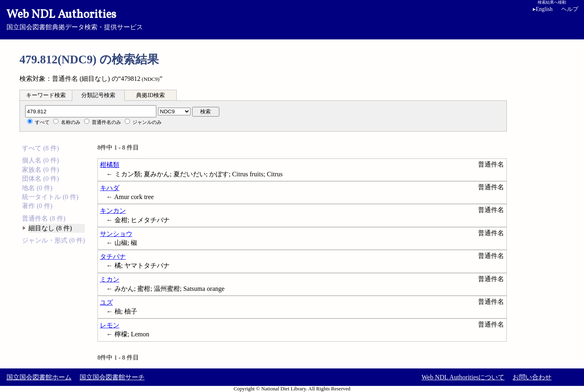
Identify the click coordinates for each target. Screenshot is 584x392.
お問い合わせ (532, 377)
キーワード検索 (46, 95)
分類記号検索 (98, 95)
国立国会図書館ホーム (39, 377)
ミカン (110, 279)
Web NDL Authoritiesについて (463, 377)
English (544, 9)
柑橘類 (110, 165)
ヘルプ (570, 9)
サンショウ (116, 234)
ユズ (106, 302)
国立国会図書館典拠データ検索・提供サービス (292, 19)
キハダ (110, 188)
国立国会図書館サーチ (112, 377)
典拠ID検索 (150, 95)
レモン (110, 325)
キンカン (113, 211)
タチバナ (113, 257)
